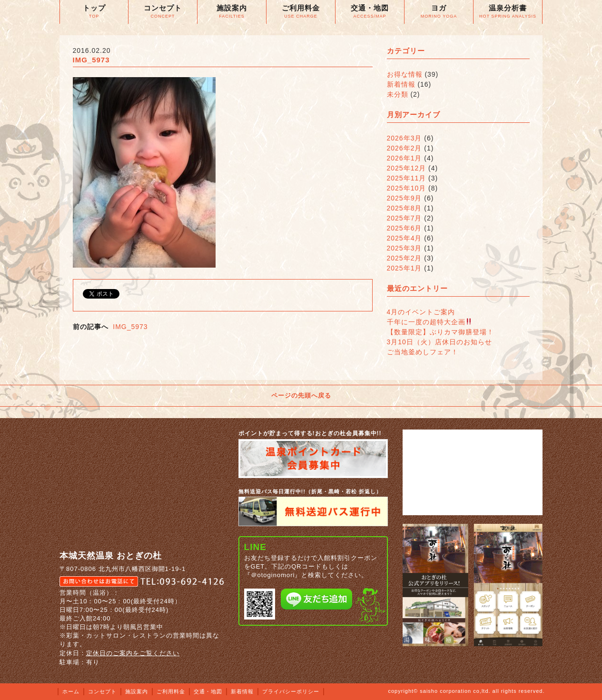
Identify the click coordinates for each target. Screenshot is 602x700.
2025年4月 (405, 238)
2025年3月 (405, 248)
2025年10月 (407, 188)
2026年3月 (405, 138)
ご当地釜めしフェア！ (423, 352)
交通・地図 (208, 691)
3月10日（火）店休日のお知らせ (439, 342)
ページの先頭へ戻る (301, 395)
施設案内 (137, 691)
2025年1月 (405, 268)
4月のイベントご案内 (421, 312)
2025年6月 (405, 228)
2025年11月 (407, 178)
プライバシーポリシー (291, 691)
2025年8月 (405, 208)
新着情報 (401, 84)
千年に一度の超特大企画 (430, 322)
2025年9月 (405, 198)
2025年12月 (407, 168)
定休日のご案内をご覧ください (133, 653)
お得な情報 (405, 74)
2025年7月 (405, 218)
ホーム (71, 691)
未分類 (398, 94)
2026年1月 (405, 158)
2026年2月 (405, 148)
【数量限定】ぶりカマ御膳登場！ (440, 332)
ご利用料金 (171, 691)
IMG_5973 (130, 327)
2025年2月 (405, 258)
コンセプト (102, 691)
